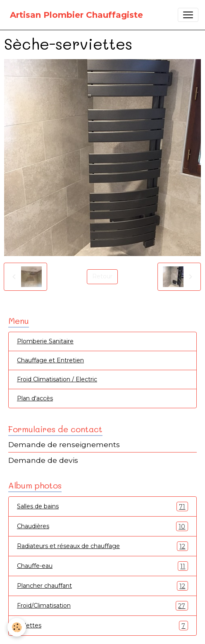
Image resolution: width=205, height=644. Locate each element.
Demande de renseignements (64, 444)
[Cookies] (17, 627)
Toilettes (102, 626)
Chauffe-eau (102, 566)
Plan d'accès (35, 398)
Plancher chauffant (102, 586)
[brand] (76, 15)
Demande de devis (43, 460)
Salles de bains (102, 506)
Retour (102, 276)
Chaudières (102, 526)
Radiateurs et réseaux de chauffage (102, 546)
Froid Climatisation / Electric (57, 379)
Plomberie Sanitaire (45, 341)
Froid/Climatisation (102, 606)
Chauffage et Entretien (50, 360)
